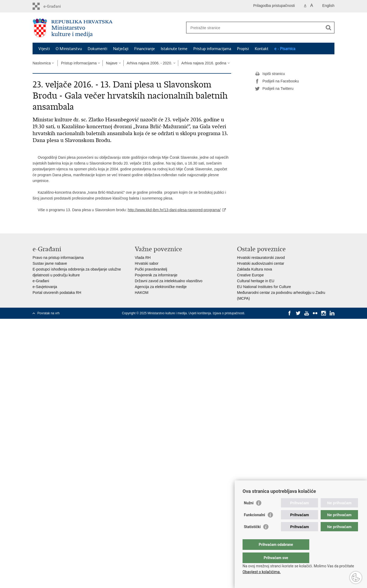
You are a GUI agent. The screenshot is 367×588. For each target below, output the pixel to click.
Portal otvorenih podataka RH (57, 293)
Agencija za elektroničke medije (161, 287)
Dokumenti (97, 49)
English (328, 6)
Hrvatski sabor (147, 263)
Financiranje (145, 49)
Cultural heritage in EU (256, 281)
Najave (112, 63)
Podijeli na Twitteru (274, 89)
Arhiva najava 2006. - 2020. (149, 63)
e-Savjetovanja (45, 287)
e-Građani (41, 281)
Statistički (252, 537)
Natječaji (121, 49)
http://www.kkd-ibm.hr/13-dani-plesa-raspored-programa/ (174, 210)
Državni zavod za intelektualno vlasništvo (169, 281)
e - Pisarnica (285, 49)
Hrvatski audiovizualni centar (261, 263)
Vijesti (44, 49)
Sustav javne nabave (50, 263)
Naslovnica (42, 63)
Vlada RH (143, 258)
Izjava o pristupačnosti (228, 313)
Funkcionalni (254, 525)
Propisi (243, 49)
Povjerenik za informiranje (156, 275)
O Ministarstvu (69, 49)
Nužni (249, 514)
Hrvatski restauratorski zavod (261, 258)
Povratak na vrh (48, 313)
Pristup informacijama (212, 49)
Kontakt (262, 49)
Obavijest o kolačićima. (262, 572)
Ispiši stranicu (270, 74)
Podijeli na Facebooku (277, 81)
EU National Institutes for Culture (264, 287)
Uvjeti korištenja (200, 313)
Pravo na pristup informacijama (58, 258)
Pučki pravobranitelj (151, 269)
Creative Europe (250, 275)
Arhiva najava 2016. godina (204, 63)
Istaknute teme (174, 49)
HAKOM (142, 293)
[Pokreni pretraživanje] (328, 28)
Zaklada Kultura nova (254, 269)
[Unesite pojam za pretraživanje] (255, 28)
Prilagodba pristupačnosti (274, 6)
